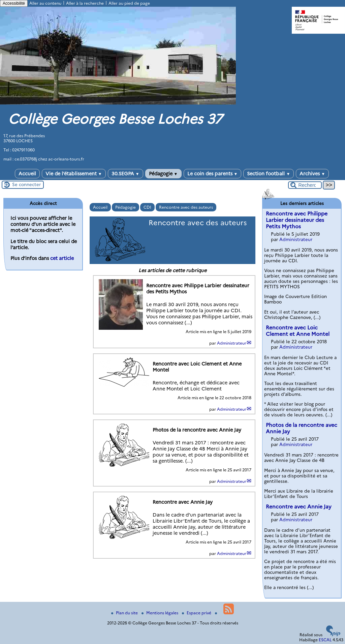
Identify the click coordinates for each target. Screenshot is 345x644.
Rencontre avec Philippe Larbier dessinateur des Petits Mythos (297, 220)
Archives (312, 174)
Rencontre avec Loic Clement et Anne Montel (298, 331)
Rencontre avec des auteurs (186, 207)
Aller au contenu (45, 3)
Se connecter (26, 184)
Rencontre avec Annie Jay (299, 507)
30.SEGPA (126, 174)
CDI (147, 207)
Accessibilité (14, 3)
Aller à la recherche (85, 3)
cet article (62, 258)
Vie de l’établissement (74, 174)
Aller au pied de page (129, 3)
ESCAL (325, 640)
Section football (269, 174)
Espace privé (197, 613)
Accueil (27, 174)
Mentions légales (160, 613)
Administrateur (232, 343)
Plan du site (125, 613)
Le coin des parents (213, 174)
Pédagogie (163, 174)
